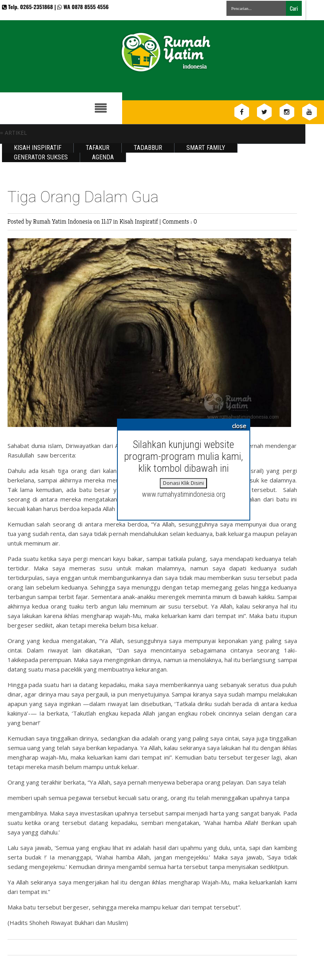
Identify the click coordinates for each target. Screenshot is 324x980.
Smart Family (206, 148)
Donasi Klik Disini (183, 483)
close (239, 426)
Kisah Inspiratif (38, 148)
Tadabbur (148, 148)
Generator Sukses (41, 157)
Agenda (103, 157)
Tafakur (98, 148)
